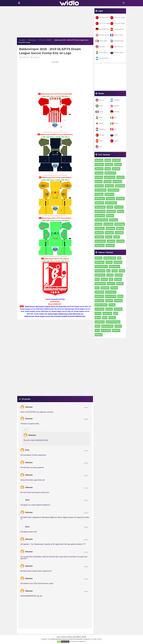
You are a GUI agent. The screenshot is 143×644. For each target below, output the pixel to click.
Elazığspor (110, 216)
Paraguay (100, 129)
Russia (114, 135)
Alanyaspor (109, 165)
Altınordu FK (119, 207)
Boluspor (121, 211)
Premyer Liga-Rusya (118, 52)
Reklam (70, 637)
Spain (99, 141)
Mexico (114, 123)
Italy (113, 117)
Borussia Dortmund (101, 267)
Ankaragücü (99, 194)
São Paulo (114, 288)
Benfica (120, 296)
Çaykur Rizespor (110, 177)
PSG (119, 258)
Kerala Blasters (100, 275)
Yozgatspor (111, 241)
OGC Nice (112, 318)
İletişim (84, 637)
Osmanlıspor (117, 182)
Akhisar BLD (99, 186)
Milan (116, 313)
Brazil (99, 106)
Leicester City (107, 313)
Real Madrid (118, 262)
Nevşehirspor (110, 228)
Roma (97, 279)
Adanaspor (121, 177)
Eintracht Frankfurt (101, 305)
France (99, 112)
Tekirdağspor (99, 237)
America (100, 100)
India (99, 117)
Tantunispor (119, 233)
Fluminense (118, 309)
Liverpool (110, 275)
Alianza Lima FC (111, 296)
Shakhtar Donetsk (107, 326)
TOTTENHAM (99, 292)
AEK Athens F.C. (111, 292)
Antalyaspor (99, 169)
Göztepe (108, 169)
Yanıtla (86, 408)
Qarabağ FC (105, 288)
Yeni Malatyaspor (113, 190)
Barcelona (99, 258)
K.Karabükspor (120, 224)
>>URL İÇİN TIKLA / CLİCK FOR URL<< (55, 96)
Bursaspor (99, 182)
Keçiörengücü (100, 228)
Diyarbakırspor (100, 216)
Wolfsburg (99, 335)
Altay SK (110, 207)
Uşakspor (109, 237)
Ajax (111, 279)
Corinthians (118, 301)
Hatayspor (99, 224)
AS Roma (104, 279)
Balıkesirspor (111, 211)
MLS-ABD (100, 47)
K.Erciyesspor (108, 224)
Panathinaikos (100, 322)
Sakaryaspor (99, 233)
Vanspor (117, 237)
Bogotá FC (109, 301)
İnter (108, 271)
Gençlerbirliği (120, 186)
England (115, 106)
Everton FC (111, 284)
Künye (59, 637)
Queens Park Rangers (113, 322)
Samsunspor (109, 233)
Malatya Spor (99, 203)
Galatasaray (99, 160)
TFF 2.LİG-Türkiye (103, 23)
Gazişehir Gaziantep (101, 220)
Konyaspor (108, 182)
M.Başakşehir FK (110, 173)
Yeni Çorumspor (100, 241)
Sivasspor (118, 165)
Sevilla (97, 326)
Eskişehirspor (109, 194)
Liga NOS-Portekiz (118, 47)
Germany (115, 112)
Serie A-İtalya (101, 41)
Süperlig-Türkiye (102, 18)
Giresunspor (110, 199)
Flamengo (109, 309)
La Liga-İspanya (117, 29)
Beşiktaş (108, 160)
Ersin (27, 450)
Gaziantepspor (100, 199)
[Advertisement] (55, 23)
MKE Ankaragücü (101, 190)
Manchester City (115, 267)
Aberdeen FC (99, 296)
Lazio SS (98, 313)
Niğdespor (120, 228)
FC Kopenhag (100, 309)
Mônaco (98, 318)
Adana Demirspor (111, 203)
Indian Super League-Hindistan (107, 52)
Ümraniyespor (100, 245)
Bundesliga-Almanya (104, 29)
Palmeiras (120, 284)
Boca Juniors (99, 301)
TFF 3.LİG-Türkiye (118, 23)
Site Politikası (77, 637)
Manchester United (110, 258)
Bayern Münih (100, 262)
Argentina (115, 100)
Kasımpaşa (116, 169)
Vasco (97, 330)
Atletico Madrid (100, 271)
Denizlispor (99, 177)
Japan (99, 123)
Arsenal (115, 271)
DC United (118, 279)
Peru (113, 129)
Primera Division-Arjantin (105, 58)
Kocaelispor (120, 199)
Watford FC (116, 330)
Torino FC (118, 326)
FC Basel (112, 305)
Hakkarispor (114, 220)
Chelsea (122, 271)
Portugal (100, 135)
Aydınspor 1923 (100, 211)
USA (99, 147)
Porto (97, 288)
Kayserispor (99, 173)
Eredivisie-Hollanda (118, 41)
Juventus (109, 262)
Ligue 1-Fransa (117, 35)
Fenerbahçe (116, 160)
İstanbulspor (110, 245)
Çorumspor (120, 241)
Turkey (114, 141)
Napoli (105, 318)
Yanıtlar (25, 429)
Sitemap (64, 637)
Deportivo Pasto (100, 284)
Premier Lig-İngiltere (103, 35)
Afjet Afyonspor (100, 207)
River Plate (119, 275)
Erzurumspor (109, 186)
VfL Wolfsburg (106, 330)
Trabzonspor (99, 165)
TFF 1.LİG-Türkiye (118, 18)
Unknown (29, 407)
